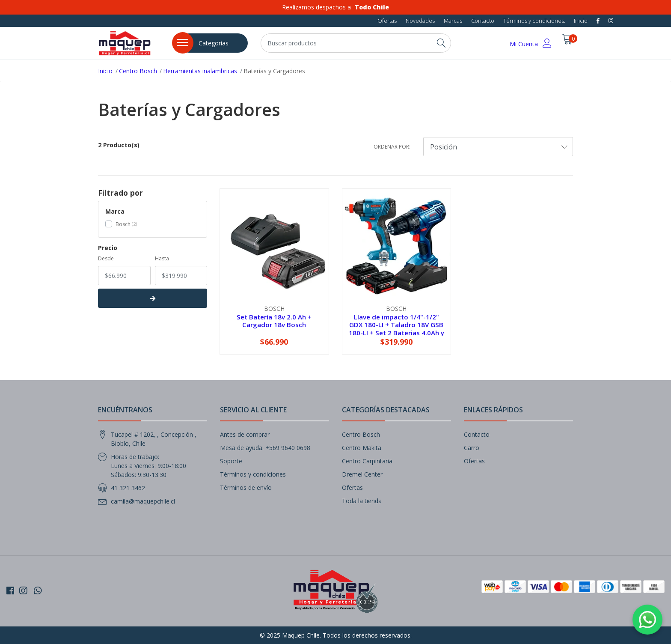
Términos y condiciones (253, 474)
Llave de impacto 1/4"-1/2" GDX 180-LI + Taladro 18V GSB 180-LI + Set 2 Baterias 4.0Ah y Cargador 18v (396, 329)
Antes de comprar (245, 434)
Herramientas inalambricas (200, 71)
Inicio (581, 21)
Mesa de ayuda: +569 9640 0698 (265, 448)
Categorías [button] (214, 43)
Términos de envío (246, 487)
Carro (472, 448)
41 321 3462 (128, 488)
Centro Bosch (138, 71)
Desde (106, 258)
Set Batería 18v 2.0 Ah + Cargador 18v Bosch (274, 321)
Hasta (162, 258)
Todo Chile (372, 7)
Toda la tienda (362, 501)
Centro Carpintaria (367, 461)
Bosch (123, 224)
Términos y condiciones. (534, 21)
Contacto (483, 21)
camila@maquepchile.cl (143, 501)
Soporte (231, 461)
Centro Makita (362, 448)
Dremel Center (362, 474)
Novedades (420, 21)
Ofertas (387, 21)
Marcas (453, 21)
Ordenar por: (392, 147)
